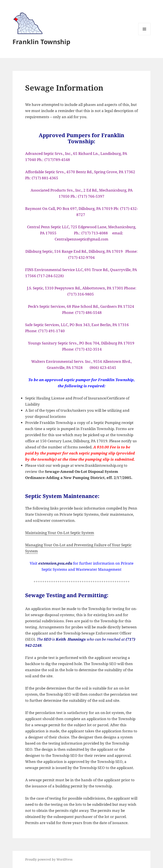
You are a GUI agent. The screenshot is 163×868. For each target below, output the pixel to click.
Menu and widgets (145, 35)
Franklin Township (41, 42)
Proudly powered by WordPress (49, 859)
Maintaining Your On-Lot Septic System (60, 533)
